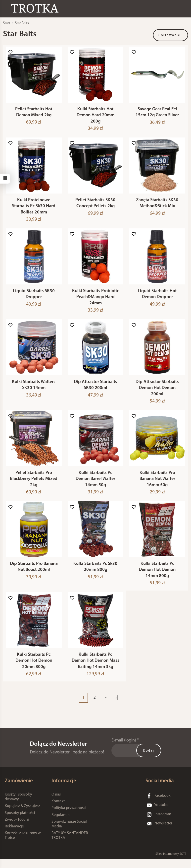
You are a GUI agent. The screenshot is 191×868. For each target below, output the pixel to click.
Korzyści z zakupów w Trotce (23, 844)
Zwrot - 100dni (17, 828)
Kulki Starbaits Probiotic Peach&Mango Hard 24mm (95, 301)
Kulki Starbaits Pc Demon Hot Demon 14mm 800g (157, 577)
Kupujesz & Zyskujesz (22, 815)
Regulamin (61, 824)
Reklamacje (14, 835)
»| (117, 706)
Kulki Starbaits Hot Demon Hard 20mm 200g (95, 117)
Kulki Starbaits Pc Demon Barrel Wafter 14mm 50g (95, 485)
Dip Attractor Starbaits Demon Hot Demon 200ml (157, 393)
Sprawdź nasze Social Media (69, 833)
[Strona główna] (36, 8)
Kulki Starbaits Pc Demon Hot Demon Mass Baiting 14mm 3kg (95, 670)
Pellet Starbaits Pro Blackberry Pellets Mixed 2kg (34, 485)
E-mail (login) (124, 749)
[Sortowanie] (171, 35)
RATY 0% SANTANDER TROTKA (70, 844)
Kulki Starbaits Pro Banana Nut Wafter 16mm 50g (157, 485)
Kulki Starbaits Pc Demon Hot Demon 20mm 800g (34, 670)
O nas (56, 803)
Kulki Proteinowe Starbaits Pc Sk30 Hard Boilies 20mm (34, 209)
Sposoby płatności (20, 822)
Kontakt (58, 810)
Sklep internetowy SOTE (171, 863)
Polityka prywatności (69, 817)
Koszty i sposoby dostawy (18, 806)
